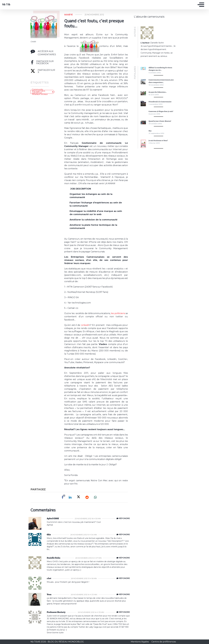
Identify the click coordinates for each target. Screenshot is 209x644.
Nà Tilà (6, 5)
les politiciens (118, 313)
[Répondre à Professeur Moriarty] (122, 612)
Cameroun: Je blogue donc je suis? (161, 111)
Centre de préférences (164, 642)
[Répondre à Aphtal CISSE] (122, 519)
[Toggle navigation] (200, 5)
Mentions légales (140, 642)
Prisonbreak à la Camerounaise (160, 102)
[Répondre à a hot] (122, 578)
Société (68, 15)
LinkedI (85, 325)
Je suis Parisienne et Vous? (158, 140)
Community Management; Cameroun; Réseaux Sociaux (40, 92)
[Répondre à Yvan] (122, 594)
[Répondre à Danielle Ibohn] (122, 558)
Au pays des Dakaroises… (158, 92)
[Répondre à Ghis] (122, 535)
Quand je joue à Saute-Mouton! (160, 121)
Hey (150, 131)
